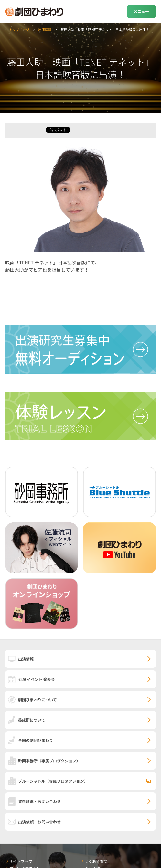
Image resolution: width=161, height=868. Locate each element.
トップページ (19, 30)
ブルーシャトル (53, 781)
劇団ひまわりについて (38, 700)
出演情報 (45, 30)
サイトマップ (21, 861)
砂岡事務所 (49, 761)
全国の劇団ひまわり (36, 740)
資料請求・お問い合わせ (39, 801)
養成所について (32, 720)
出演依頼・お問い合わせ (39, 822)
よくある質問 (96, 861)
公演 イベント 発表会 (36, 679)
